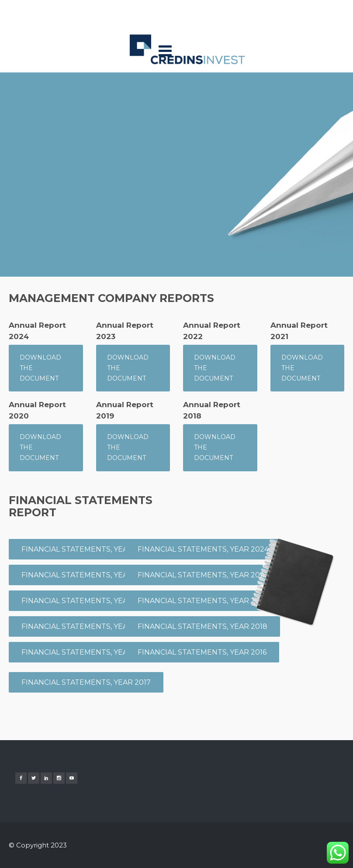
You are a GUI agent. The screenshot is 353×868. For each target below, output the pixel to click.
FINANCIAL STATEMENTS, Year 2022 (203, 575)
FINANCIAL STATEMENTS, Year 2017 (86, 682)
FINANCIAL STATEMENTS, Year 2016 (202, 652)
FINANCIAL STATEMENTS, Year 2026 (87, 549)
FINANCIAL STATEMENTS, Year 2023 (87, 601)
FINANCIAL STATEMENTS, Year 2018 (202, 626)
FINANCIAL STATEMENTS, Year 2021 (86, 626)
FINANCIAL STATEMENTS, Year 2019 (86, 652)
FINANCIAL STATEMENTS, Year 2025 (87, 575)
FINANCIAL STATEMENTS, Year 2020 (203, 601)
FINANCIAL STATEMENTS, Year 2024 (203, 549)
